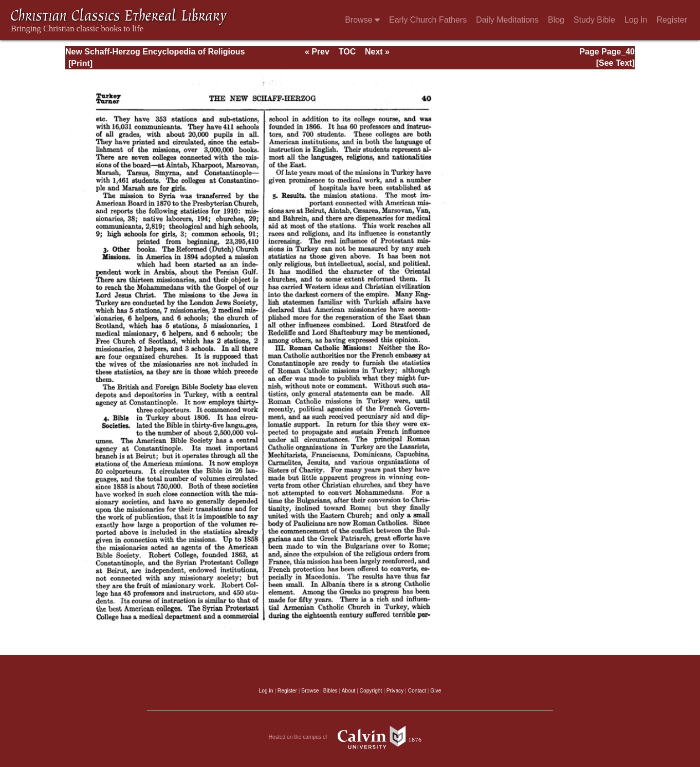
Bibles (330, 691)
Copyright (371, 691)
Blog (556, 20)
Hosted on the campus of (350, 737)
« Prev (317, 52)
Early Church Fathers (428, 20)
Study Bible (594, 20)
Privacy (395, 691)
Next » (377, 52)
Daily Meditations (507, 20)
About (348, 691)
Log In (636, 20)
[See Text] (615, 63)
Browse (362, 20)
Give (436, 691)
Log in (266, 691)
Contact (417, 691)
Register (672, 20)
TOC (347, 52)
